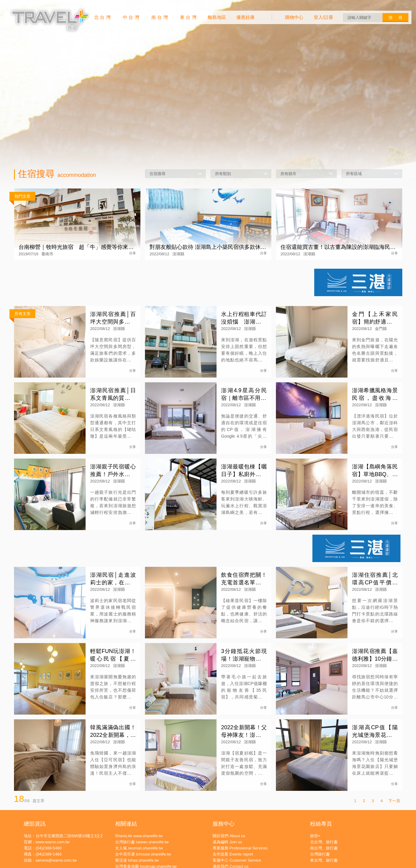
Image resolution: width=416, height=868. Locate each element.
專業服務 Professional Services (240, 848)
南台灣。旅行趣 (324, 848)
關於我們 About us (229, 836)
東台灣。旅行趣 (324, 860)
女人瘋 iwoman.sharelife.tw (139, 848)
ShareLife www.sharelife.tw (139, 836)
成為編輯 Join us (227, 842)
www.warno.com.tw (53, 842)
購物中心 (294, 17)
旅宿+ (315, 836)
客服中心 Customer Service (237, 860)
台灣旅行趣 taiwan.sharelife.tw (142, 842)
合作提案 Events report (233, 854)
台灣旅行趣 (320, 854)
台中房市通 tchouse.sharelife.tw (143, 854)
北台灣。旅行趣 (324, 842)
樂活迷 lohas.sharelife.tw (137, 860)
